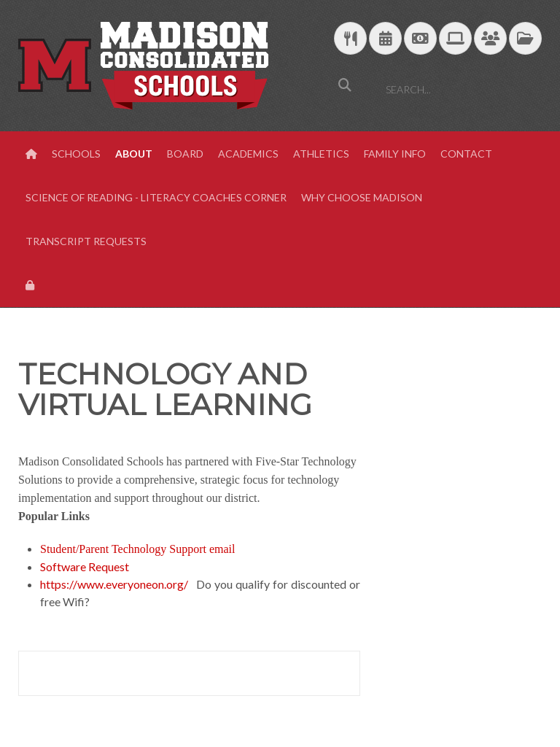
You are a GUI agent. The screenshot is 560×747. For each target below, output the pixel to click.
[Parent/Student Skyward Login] (490, 39)
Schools (76, 154)
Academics (248, 154)
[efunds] (420, 39)
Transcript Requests (86, 241)
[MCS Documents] (525, 39)
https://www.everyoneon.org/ (114, 584)
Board (185, 154)
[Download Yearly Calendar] (385, 39)
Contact (466, 154)
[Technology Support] (455, 39)
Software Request (85, 566)
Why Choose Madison (362, 197)
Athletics (321, 154)
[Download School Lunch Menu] (350, 39)
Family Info (395, 154)
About (134, 154)
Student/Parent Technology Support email (137, 549)
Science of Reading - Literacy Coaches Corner (156, 197)
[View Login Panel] (31, 285)
